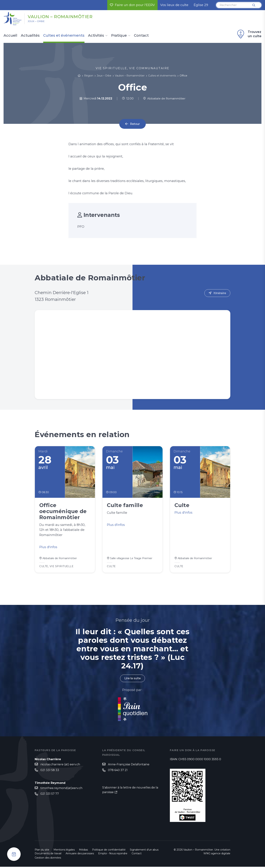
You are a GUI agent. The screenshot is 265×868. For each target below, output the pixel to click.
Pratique (119, 36)
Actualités (30, 36)
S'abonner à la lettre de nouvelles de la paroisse (130, 791)
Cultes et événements (64, 36)
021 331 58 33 (50, 771)
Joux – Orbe (37, 22)
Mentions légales (64, 851)
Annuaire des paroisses (80, 855)
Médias (83, 851)
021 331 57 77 (50, 795)
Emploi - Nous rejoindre (113, 855)
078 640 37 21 (118, 771)
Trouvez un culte (249, 34)
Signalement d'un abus (144, 851)
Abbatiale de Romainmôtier (164, 98)
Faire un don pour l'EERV (132, 5)
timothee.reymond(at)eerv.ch (61, 789)
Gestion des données (48, 859)
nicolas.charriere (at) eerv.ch (60, 766)
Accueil (10, 36)
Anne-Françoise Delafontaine (129, 766)
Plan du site (42, 851)
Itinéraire (220, 293)
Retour (135, 124)
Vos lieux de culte (174, 5)
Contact (141, 36)
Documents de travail (48, 855)
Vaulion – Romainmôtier (63, 17)
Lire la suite (132, 680)
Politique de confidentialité (109, 851)
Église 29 (201, 5)
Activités (96, 36)
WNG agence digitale (217, 855)
